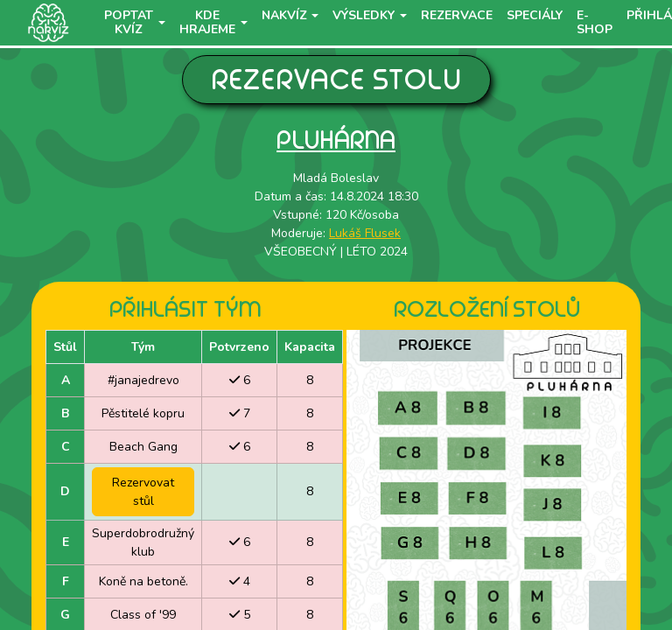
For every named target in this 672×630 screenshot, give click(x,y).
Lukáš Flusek (365, 233)
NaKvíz (284, 15)
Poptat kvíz (129, 22)
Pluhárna (336, 140)
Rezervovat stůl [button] (143, 492)
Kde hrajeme (207, 22)
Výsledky (364, 15)
